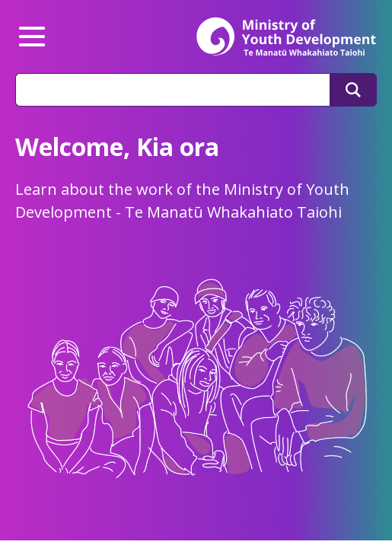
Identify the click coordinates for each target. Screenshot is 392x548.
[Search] (353, 90)
